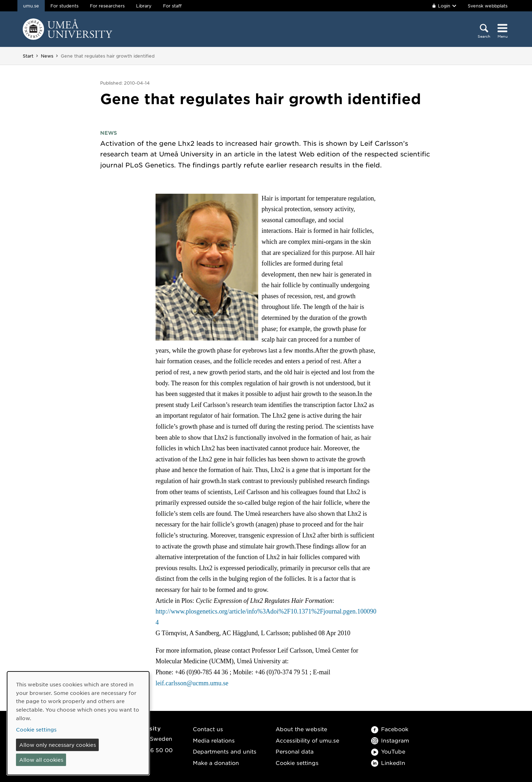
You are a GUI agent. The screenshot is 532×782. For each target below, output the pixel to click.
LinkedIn (388, 763)
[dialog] (78, 723)
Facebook (390, 729)
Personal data (295, 751)
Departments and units (225, 751)
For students (64, 6)
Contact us (208, 729)
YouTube (388, 751)
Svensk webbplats (488, 6)
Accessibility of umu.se (307, 740)
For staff (172, 6)
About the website (301, 729)
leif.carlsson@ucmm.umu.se (192, 683)
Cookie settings (297, 763)
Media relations (214, 740)
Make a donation (216, 763)
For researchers (107, 6)
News (47, 56)
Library (144, 6)
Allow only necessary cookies (58, 745)
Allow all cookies (41, 760)
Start (28, 56)
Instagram (390, 740)
